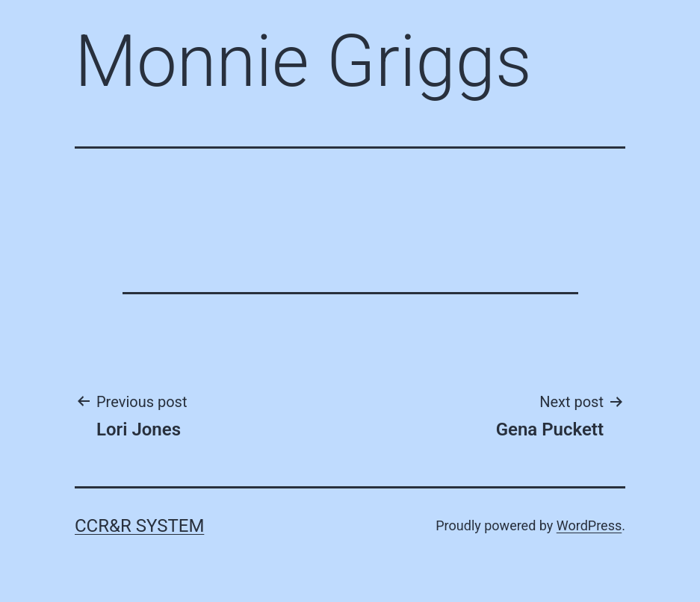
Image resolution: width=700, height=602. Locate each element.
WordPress (589, 525)
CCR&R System (139, 526)
